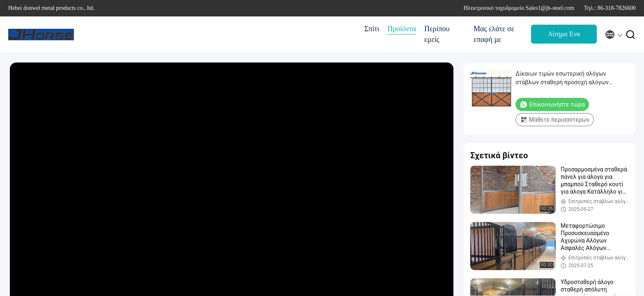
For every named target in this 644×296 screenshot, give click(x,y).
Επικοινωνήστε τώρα (552, 104)
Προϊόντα (402, 29)
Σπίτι (372, 29)
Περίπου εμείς (437, 34)
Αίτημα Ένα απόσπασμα (564, 36)
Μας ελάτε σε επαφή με (494, 34)
